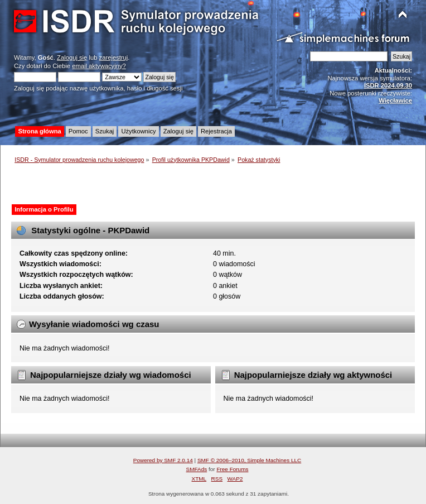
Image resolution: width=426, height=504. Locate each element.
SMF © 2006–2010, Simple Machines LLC (249, 460)
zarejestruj (114, 57)
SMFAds (197, 469)
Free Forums (232, 469)
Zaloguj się (72, 57)
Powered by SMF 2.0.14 (163, 460)
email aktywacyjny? (99, 66)
